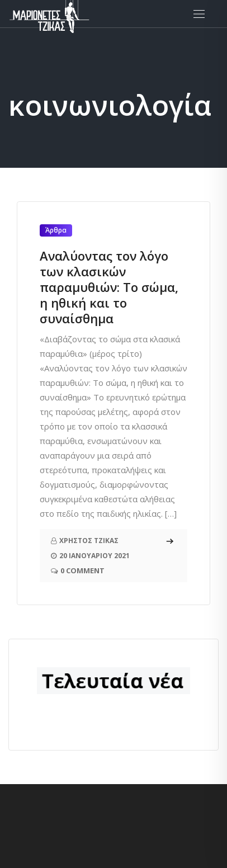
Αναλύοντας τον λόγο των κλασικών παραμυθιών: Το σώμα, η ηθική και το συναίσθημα (109, 287)
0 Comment (82, 570)
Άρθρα (56, 230)
